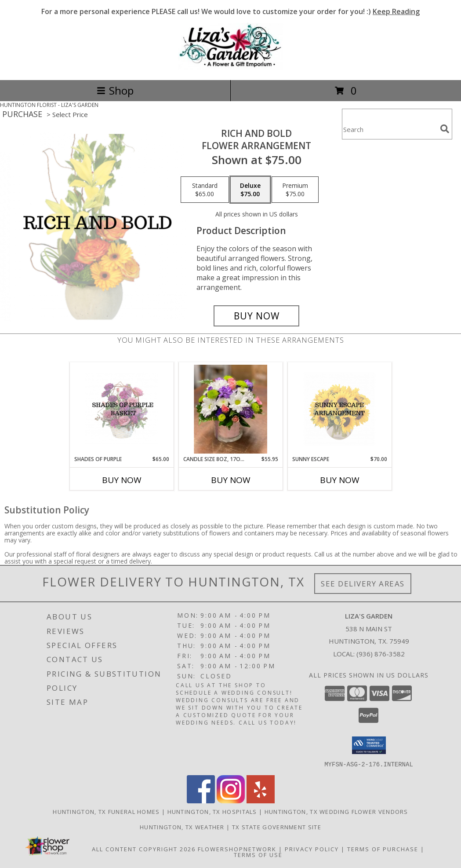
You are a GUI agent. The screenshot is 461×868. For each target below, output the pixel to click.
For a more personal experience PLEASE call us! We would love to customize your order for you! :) (230, 11)
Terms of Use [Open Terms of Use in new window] (258, 854)
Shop (115, 90)
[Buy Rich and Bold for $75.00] (256, 316)
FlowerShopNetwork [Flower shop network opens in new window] (237, 849)
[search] (445, 129)
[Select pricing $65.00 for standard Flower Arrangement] (205, 190)
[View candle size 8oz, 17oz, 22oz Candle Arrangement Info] (230, 409)
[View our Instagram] (231, 800)
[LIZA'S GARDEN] (231, 67)
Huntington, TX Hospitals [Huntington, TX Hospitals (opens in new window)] (212, 811)
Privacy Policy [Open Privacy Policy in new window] (312, 849)
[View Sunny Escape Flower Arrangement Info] (339, 409)
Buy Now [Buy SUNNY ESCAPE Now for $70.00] (340, 480)
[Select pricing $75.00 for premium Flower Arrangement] (295, 190)
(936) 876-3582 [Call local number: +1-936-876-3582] (381, 654)
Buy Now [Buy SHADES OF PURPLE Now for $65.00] (122, 480)
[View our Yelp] (261, 800)
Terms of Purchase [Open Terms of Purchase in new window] (383, 849)
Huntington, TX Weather (182, 827)
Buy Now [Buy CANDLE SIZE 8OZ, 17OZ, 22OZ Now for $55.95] (231, 480)
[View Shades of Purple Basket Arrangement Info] (122, 409)
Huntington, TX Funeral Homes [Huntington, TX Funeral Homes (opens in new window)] (106, 811)
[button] (369, 745)
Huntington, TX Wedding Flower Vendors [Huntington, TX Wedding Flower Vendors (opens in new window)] (336, 811)
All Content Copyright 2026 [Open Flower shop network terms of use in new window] (144, 849)
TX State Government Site (277, 827)
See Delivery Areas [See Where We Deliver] (363, 584)
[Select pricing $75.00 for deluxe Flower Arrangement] (250, 190)
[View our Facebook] (201, 800)
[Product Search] (389, 130)
